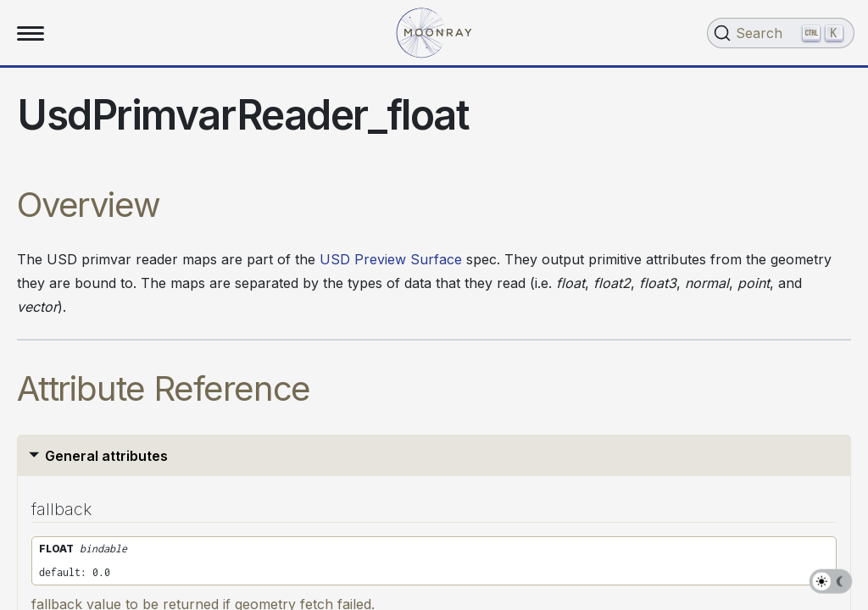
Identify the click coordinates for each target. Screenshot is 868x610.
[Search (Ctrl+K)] (781, 33)
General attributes (106, 456)
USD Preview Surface (391, 259)
